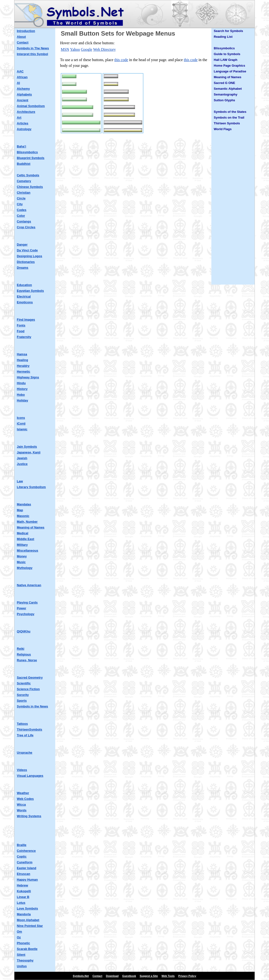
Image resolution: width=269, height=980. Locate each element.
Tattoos (22, 724)
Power (21, 608)
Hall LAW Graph (226, 60)
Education (24, 285)
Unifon (22, 966)
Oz (19, 937)
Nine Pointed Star (30, 926)
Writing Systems (29, 816)
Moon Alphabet (28, 920)
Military (22, 545)
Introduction (26, 31)
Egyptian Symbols (30, 291)
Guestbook (129, 976)
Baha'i (21, 146)
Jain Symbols (27, 447)
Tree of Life (25, 735)
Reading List (223, 37)
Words (22, 810)
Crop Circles (26, 227)
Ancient (23, 100)
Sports (22, 701)
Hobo (21, 395)
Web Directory (104, 49)
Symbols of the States (230, 112)
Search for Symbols (228, 31)
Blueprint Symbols (31, 158)
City (20, 204)
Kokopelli (24, 891)
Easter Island (27, 868)
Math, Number (27, 522)
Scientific (24, 683)
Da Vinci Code (27, 250)
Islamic (22, 429)
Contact (23, 42)
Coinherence (26, 851)
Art (19, 118)
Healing (22, 360)
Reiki (21, 649)
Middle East (25, 539)
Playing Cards (27, 602)
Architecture (26, 112)
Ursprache (24, 753)
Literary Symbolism (31, 487)
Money (22, 556)
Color (21, 216)
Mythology (25, 568)
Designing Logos (29, 256)
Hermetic (24, 372)
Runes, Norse (27, 660)
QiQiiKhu (24, 631)
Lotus (21, 903)
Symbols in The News (33, 48)
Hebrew (22, 885)
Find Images (26, 320)
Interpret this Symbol (32, 54)
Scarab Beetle (27, 949)
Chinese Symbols (30, 187)
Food (21, 331)
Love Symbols (27, 908)
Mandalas (24, 504)
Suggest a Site (149, 976)
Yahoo (75, 49)
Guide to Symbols (227, 54)
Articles (23, 123)
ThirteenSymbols (29, 729)
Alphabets (24, 94)
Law (20, 481)
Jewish (22, 458)
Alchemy (23, 89)
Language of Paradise (230, 71)
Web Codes (25, 799)
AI (18, 83)
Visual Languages (30, 776)
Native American (29, 585)
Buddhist (24, 164)
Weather (23, 793)
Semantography (226, 94)
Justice (22, 464)
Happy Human (27, 880)
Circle (21, 198)
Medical (23, 533)
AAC (20, 71)
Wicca (21, 805)
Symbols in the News (32, 706)
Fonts (21, 325)
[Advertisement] (233, 210)
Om (19, 932)
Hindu (21, 383)
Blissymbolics (27, 152)
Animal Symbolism (31, 106)
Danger (22, 245)
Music (21, 562)
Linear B (23, 897)
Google (87, 49)
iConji (21, 423)
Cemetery (24, 181)
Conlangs (24, 221)
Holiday (22, 400)
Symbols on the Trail (229, 118)
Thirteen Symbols (227, 123)
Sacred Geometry (30, 678)
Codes (22, 210)
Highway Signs (28, 377)
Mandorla (24, 914)
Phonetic (23, 943)
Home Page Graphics (229, 66)
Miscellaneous (28, 550)
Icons (21, 418)
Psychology (26, 614)
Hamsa (22, 354)
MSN (65, 49)
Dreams (23, 268)
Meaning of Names (31, 527)
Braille (22, 845)
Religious (24, 654)
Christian (24, 193)
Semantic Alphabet (228, 89)
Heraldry (23, 366)
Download (112, 976)
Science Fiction (28, 689)
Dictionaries (26, 262)
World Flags (223, 129)
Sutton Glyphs (224, 100)
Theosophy (25, 960)
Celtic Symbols (28, 175)
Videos (22, 770)
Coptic (22, 856)
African (22, 77)
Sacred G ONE (224, 83)
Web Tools (168, 976)
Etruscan (24, 874)
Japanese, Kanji (29, 452)
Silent (21, 955)
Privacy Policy (187, 976)
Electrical (24, 296)
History (22, 389)
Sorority (23, 695)
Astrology (24, 129)
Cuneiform (25, 862)
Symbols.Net (81, 976)
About (21, 37)
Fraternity (24, 337)
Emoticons (25, 302)
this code (121, 60)
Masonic (23, 516)
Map (20, 510)
